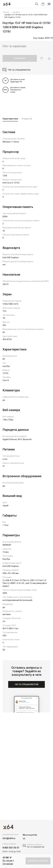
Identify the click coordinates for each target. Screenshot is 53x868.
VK (24, 839)
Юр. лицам (7, 860)
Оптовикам (8, 864)
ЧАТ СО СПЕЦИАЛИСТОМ (26, 684)
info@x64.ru (9, 838)
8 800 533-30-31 (11, 848)
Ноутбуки (16, 12)
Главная (6, 12)
